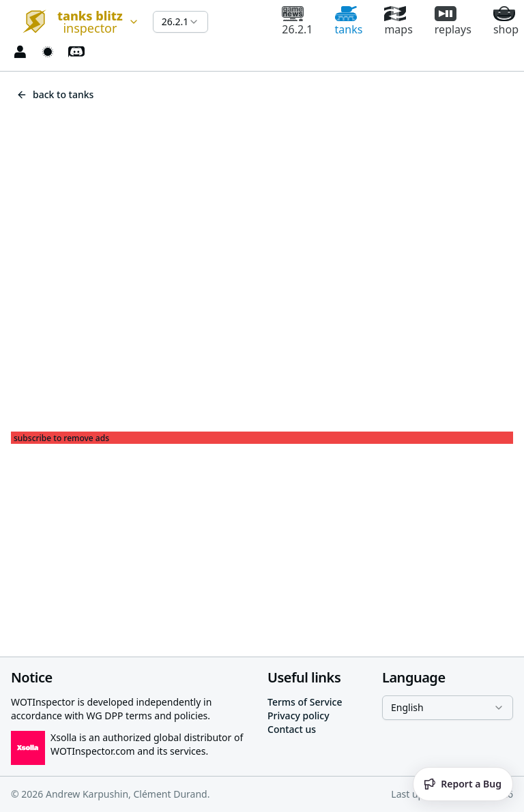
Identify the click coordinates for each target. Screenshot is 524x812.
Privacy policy (299, 716)
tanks (349, 21)
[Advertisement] (262, 539)
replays (453, 21)
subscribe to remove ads (61, 438)
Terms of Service (305, 702)
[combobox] (76, 22)
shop (506, 21)
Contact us (292, 729)
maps (398, 21)
